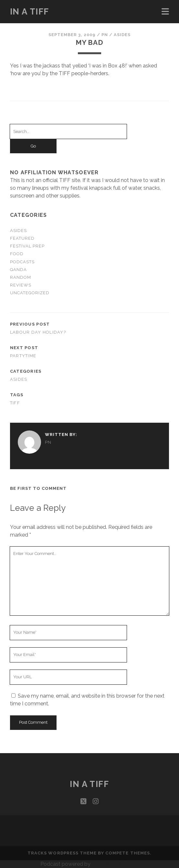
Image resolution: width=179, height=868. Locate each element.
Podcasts (22, 262)
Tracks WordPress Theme (62, 853)
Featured (22, 238)
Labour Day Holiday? (38, 332)
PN (105, 35)
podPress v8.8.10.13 (115, 864)
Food (17, 254)
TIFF (15, 403)
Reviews (21, 285)
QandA (18, 270)
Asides (122, 35)
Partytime (23, 356)
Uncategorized (30, 293)
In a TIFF (30, 12)
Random (21, 277)
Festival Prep (27, 246)
